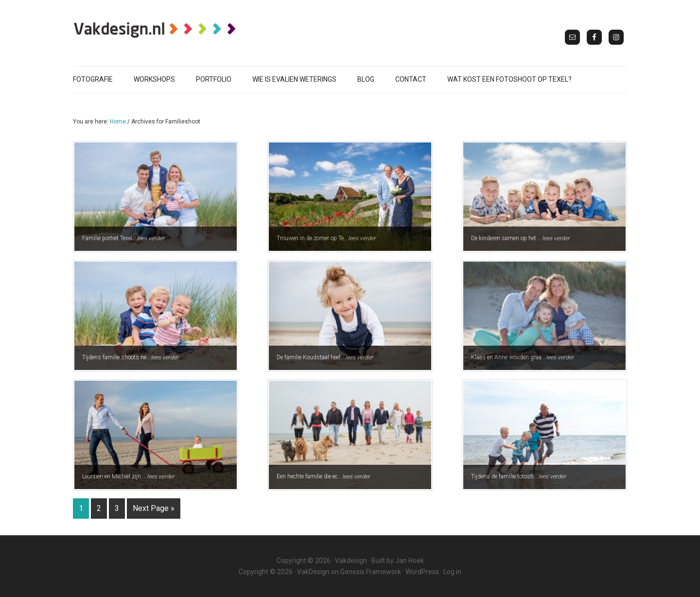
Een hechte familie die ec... (319, 480)
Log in (452, 572)
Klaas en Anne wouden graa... (518, 361)
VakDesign (313, 572)
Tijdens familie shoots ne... (126, 361)
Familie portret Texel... (119, 242)
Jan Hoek (410, 561)
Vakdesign (351, 561)
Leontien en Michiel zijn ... (124, 480)
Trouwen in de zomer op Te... (322, 242)
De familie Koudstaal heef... (321, 361)
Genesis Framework (371, 572)
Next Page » (154, 508)
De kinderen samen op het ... (516, 242)
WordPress (422, 572)
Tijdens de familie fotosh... (515, 480)
